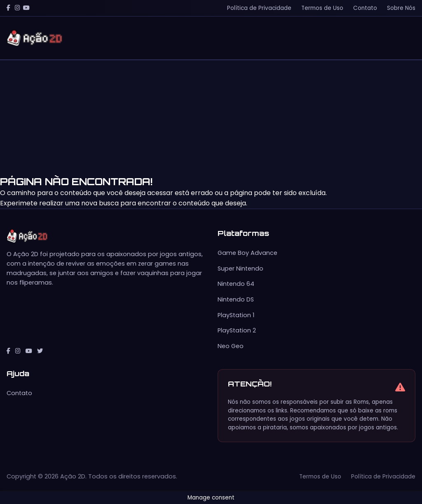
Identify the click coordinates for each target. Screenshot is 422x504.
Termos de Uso (322, 8)
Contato (365, 8)
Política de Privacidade (259, 8)
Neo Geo (231, 346)
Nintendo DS (236, 299)
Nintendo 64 (236, 284)
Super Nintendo (240, 268)
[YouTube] (26, 8)
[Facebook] (8, 8)
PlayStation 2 (237, 330)
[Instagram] (18, 8)
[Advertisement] (211, 118)
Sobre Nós (401, 8)
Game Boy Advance (247, 253)
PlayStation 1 (236, 315)
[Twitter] (40, 351)
